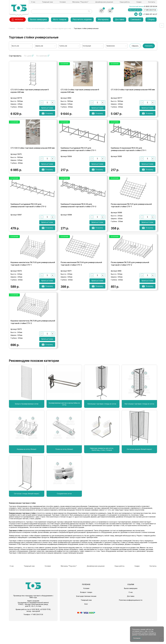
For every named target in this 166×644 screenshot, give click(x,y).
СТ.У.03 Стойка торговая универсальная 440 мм (133, 94)
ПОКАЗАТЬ (149, 46)
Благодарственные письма (86, 619)
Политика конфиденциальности (131, 623)
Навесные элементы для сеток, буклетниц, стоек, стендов (102, 474)
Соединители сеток (64, 518)
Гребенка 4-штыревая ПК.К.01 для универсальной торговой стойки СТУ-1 (78, 158)
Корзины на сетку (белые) (27, 474)
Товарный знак (47, 2)
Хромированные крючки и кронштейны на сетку (64, 428)
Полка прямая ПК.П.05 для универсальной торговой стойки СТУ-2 (130, 284)
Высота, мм (15, 46)
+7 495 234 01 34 (150, 10)
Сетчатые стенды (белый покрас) (27, 518)
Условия (63, 2)
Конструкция (87, 46)
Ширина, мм (39, 46)
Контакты (152, 2)
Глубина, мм (63, 46)
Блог (86, 627)
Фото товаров (60, 19)
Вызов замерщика (38, 19)
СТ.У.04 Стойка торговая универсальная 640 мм (33, 157)
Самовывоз (136, 19)
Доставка (120, 19)
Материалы (103, 19)
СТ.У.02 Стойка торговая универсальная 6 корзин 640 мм (80, 95)
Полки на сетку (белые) (64, 474)
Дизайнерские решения (104, 2)
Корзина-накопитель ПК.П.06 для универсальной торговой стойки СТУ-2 (33, 347)
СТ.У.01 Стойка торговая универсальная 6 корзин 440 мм (30, 95)
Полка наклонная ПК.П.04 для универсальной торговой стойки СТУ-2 (81, 284)
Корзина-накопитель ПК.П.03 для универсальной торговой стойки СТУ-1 (33, 284)
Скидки (139, 2)
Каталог (21, 28)
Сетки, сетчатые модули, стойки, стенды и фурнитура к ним (49, 28)
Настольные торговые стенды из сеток (139, 428)
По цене (29, 56)
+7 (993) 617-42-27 (150, 14)
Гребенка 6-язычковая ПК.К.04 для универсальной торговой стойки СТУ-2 (78, 221)
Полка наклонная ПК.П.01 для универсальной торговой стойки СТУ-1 (131, 221)
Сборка (151, 19)
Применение (111, 46)
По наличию (43, 56)
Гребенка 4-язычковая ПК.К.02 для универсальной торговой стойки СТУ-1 (128, 158)
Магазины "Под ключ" (80, 2)
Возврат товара (86, 615)
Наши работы (125, 2)
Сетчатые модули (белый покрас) (139, 474)
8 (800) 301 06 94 (151, 6)
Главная (12, 28)
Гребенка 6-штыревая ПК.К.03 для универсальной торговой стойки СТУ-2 (28, 221)
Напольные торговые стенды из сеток (102, 428)
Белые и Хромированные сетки (27, 428)
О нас (33, 2)
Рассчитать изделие (82, 19)
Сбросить (135, 46)
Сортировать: (15, 56)
